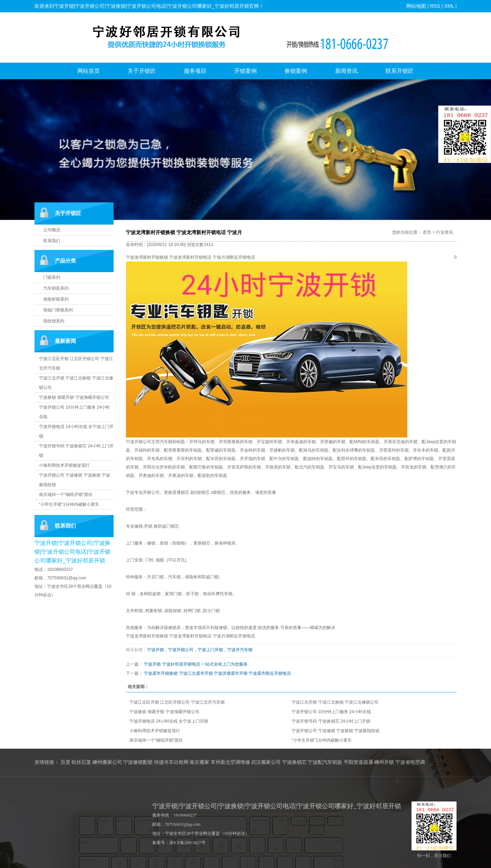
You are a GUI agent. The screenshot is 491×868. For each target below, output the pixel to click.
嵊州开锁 (384, 762)
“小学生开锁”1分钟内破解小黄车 (69, 504)
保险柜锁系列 (56, 299)
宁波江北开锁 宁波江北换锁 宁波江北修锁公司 (335, 702)
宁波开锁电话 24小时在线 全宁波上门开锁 (169, 721)
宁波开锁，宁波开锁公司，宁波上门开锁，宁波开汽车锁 (200, 650)
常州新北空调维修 (230, 762)
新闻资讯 (346, 71)
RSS (435, 6)
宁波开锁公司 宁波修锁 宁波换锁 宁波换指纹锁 (336, 731)
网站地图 (416, 6)
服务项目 (195, 71)
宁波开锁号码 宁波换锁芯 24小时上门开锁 (331, 721)
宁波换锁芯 (294, 762)
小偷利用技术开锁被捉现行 (64, 465)
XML (449, 6)
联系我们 (52, 241)
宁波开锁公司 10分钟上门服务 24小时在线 (331, 712)
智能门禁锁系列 (58, 310)
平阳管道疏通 (358, 762)
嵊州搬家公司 (107, 762)
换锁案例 (296, 71)
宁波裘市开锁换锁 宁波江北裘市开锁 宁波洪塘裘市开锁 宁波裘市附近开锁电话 (217, 673)
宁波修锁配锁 (138, 762)
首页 (427, 232)
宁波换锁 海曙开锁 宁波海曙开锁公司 (74, 397)
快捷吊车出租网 (171, 762)
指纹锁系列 (54, 321)
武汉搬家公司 (266, 762)
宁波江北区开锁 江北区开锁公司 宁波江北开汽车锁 (177, 702)
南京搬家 (199, 762)
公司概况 (52, 230)
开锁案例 (245, 71)
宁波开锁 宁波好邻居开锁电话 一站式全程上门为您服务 (196, 664)
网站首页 (89, 71)
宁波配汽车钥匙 (325, 762)
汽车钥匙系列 (56, 288)
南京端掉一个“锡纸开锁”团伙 (66, 495)
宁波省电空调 (410, 762)
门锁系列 (52, 277)
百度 (65, 762)
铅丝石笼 (81, 762)
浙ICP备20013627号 (187, 843)
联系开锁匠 (400, 71)
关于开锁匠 (142, 71)
